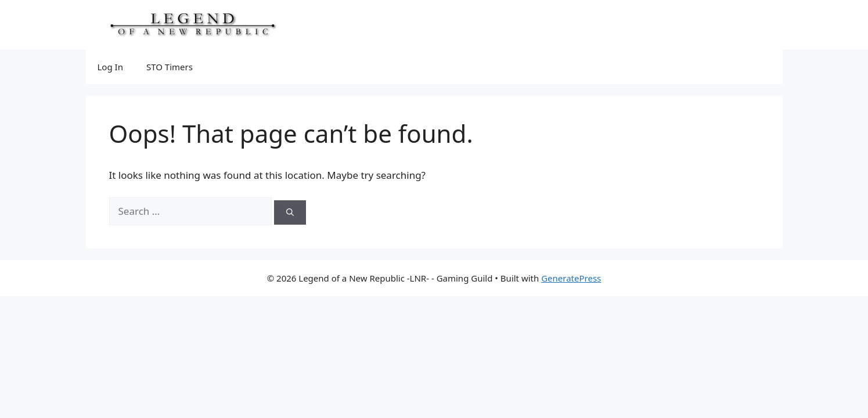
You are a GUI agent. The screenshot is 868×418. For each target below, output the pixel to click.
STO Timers (170, 67)
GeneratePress (571, 278)
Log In (110, 67)
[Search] (290, 212)
